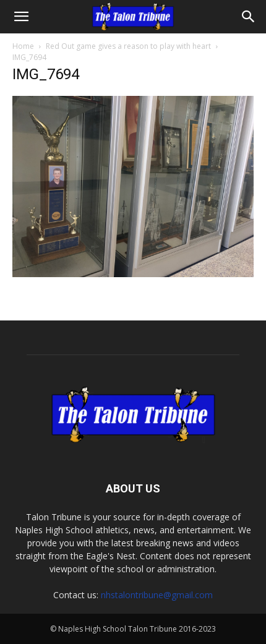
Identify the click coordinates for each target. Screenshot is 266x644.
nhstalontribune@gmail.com (157, 595)
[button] (21, 17)
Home (23, 46)
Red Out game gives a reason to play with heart (128, 46)
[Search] (249, 17)
